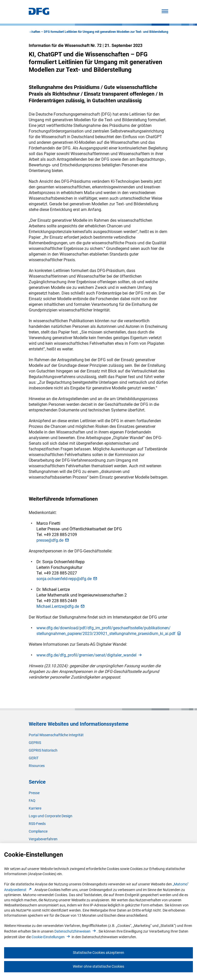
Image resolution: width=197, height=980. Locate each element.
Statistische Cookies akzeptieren (98, 953)
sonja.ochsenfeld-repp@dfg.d (67, 579)
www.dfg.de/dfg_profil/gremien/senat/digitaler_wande (90, 655)
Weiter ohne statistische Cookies (98, 966)
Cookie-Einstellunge (51, 937)
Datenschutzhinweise (76, 931)
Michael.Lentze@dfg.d (61, 606)
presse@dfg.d (53, 540)
